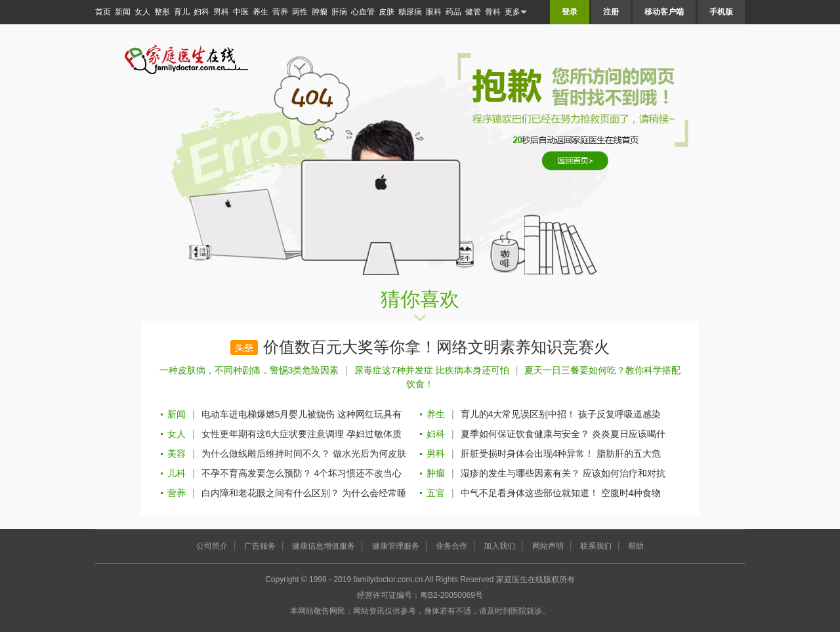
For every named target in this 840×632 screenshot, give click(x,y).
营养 (280, 12)
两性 (300, 12)
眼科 (434, 12)
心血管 (363, 12)
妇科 (201, 12)
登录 (570, 12)
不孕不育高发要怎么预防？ (257, 473)
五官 (436, 493)
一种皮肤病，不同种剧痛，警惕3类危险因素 (249, 370)
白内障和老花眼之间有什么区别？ (270, 493)
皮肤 (387, 12)
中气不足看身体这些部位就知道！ (530, 493)
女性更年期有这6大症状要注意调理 (273, 434)
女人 (142, 12)
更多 (516, 12)
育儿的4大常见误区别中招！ (518, 414)
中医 (241, 12)
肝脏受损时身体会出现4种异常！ (528, 453)
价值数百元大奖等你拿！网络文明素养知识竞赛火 (436, 347)
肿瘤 (320, 12)
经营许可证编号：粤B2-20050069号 (420, 595)
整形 (162, 12)
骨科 (493, 12)
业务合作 (451, 546)
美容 (177, 453)
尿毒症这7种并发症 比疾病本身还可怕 (432, 370)
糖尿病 (410, 12)
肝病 (339, 12)
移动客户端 (664, 12)
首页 (103, 12)
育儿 (182, 12)
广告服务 (260, 546)
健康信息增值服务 (324, 546)
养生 (261, 12)
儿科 (177, 473)
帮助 (636, 546)
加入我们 (499, 546)
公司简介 (212, 546)
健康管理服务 (396, 546)
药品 (453, 12)
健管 (473, 12)
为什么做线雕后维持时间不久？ (266, 453)
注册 (611, 12)
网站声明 (548, 546)
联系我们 (596, 546)
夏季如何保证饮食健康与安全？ (525, 434)
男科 (221, 12)
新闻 (123, 12)
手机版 (721, 12)
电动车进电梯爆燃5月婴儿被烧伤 (268, 414)
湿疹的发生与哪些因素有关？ (520, 473)
